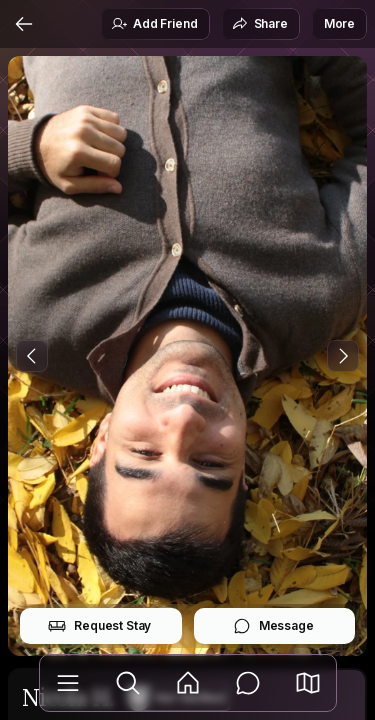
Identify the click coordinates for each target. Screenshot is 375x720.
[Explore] (128, 683)
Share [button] (260, 24)
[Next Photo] (343, 356)
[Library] (68, 683)
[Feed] (188, 683)
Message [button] (273, 626)
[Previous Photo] (32, 356)
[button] (308, 683)
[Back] (24, 24)
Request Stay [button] (99, 626)
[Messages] (248, 683)
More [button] (339, 23)
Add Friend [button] (154, 24)
